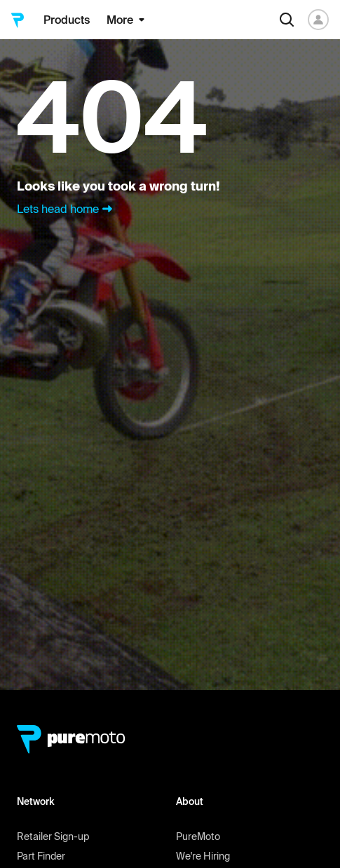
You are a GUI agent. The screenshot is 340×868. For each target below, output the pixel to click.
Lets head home (66, 209)
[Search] (287, 20)
